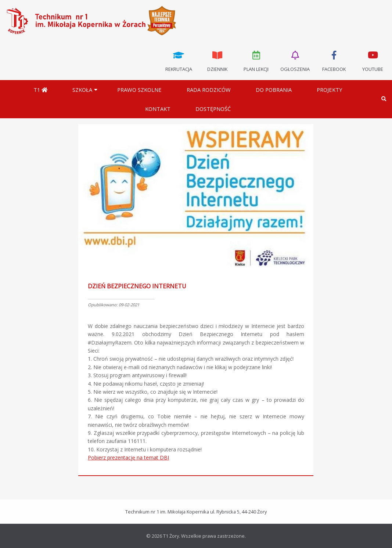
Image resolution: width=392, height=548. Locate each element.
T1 (40, 90)
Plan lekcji (256, 61)
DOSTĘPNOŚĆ (213, 109)
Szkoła (82, 90)
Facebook (334, 61)
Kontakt (158, 109)
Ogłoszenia (295, 61)
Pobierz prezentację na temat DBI (128, 457)
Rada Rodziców (209, 90)
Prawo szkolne (139, 90)
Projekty (330, 90)
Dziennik (217, 61)
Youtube (373, 61)
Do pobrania (274, 90)
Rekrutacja (179, 61)
